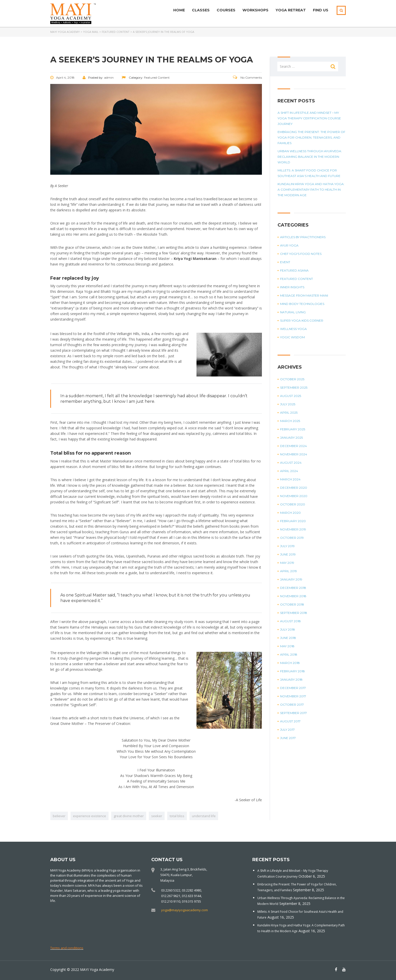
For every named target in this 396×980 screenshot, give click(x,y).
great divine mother (129, 816)
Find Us (321, 10)
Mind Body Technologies (302, 304)
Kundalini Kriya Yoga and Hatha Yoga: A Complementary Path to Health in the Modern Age (311, 190)
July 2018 (288, 629)
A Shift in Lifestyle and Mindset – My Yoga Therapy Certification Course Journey (309, 118)
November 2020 (294, 496)
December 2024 (293, 446)
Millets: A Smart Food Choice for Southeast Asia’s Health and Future (309, 173)
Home (179, 10)
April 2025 (289, 413)
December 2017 (293, 688)
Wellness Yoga (293, 329)
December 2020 (294, 488)
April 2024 (289, 471)
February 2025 (293, 429)
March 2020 (290, 513)
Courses (226, 10)
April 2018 (289, 654)
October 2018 (292, 604)
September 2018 (294, 613)
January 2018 (291, 680)
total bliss (177, 816)
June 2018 (288, 638)
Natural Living (293, 312)
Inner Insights (292, 287)
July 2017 (287, 730)
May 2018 (287, 646)
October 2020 (293, 504)
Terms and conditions (67, 948)
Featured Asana (294, 270)
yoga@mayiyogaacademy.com (184, 910)
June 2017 (288, 738)
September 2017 (293, 713)
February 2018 (292, 671)
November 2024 (294, 454)
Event (285, 262)
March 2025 (290, 421)
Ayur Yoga (289, 245)
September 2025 (294, 387)
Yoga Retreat (291, 10)
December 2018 (293, 588)
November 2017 (293, 696)
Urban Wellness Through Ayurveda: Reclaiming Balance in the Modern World (310, 157)
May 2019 (287, 563)
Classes (201, 10)
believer (59, 816)
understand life (204, 816)
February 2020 (293, 521)
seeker (157, 816)
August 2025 (291, 396)
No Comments (247, 77)
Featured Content (296, 279)
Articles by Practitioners (303, 237)
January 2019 (291, 579)
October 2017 (292, 705)
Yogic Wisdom (292, 337)
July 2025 (288, 404)
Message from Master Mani (304, 295)
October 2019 (292, 538)
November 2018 (293, 596)
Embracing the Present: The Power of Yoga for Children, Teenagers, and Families (311, 137)
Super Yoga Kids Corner (302, 320)
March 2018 (290, 663)
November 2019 (293, 529)
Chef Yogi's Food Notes (301, 254)
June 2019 (288, 554)
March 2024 (290, 479)
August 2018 (290, 621)
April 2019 (289, 571)
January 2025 (291, 438)
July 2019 (287, 546)
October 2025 (292, 379)
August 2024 (291, 463)
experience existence (90, 816)
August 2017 (290, 721)
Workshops (255, 10)
